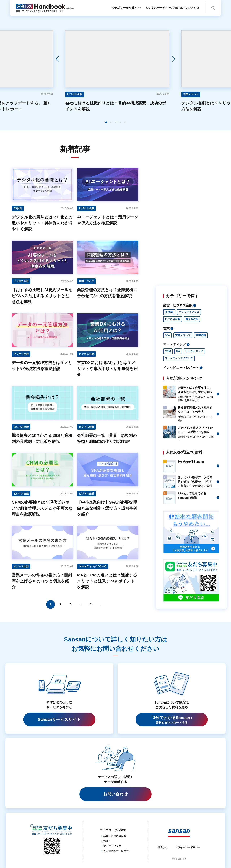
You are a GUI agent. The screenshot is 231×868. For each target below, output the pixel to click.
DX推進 (169, 312)
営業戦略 (201, 335)
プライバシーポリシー (188, 847)
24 (91, 604)
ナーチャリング (194, 351)
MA (178, 351)
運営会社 (163, 847)
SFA (167, 335)
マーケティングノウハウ (179, 358)
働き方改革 (192, 319)
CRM (168, 351)
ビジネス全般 (173, 319)
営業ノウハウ (183, 335)
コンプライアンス (189, 312)
